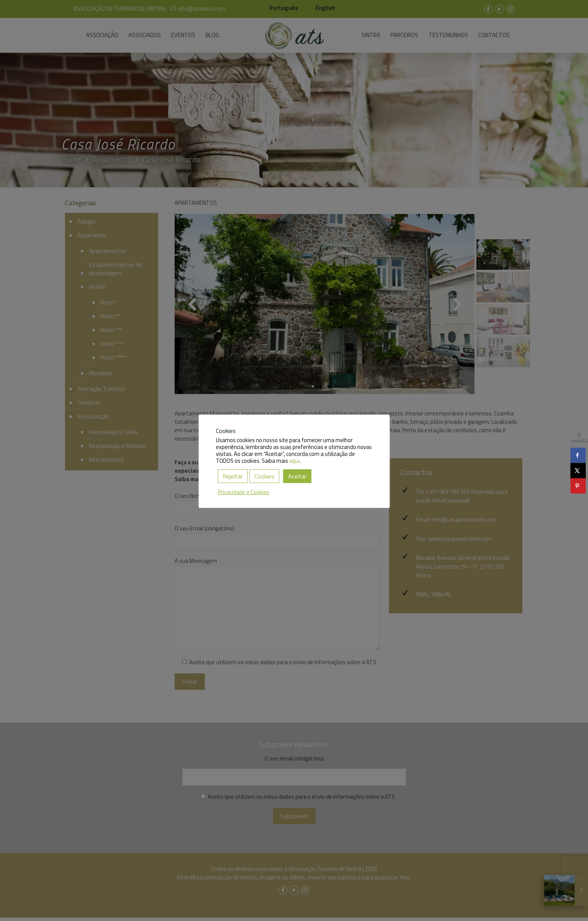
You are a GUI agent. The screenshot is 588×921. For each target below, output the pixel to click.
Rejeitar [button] (233, 476)
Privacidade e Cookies (244, 492)
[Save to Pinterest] (578, 486)
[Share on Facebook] (578, 455)
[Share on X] (578, 470)
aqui (294, 461)
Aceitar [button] (297, 476)
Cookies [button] (264, 476)
